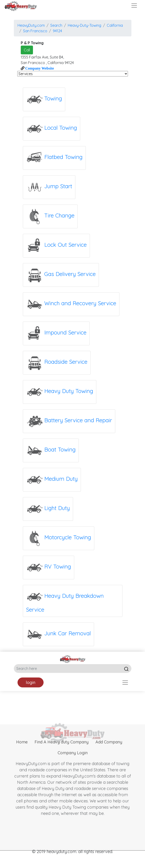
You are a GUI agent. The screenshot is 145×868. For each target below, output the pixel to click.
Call (27, 50)
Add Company (109, 752)
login (31, 682)
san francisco (35, 31)
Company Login (73, 763)
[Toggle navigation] (134, 6)
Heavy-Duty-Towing (84, 25)
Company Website (39, 68)
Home (22, 752)
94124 (57, 31)
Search (56, 25)
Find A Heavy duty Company (62, 752)
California (115, 25)
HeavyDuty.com (31, 25)
